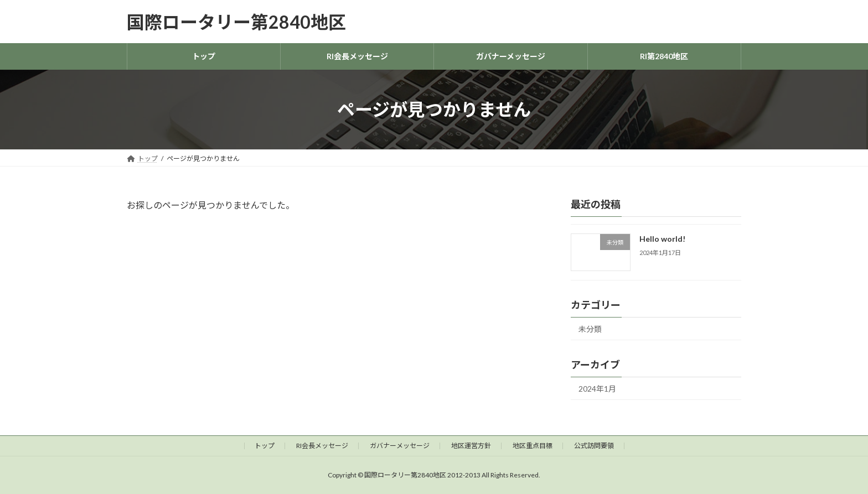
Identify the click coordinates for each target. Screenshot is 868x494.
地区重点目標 (533, 446)
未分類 (590, 329)
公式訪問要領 (594, 446)
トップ (265, 446)
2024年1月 (597, 389)
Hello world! (662, 239)
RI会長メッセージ (322, 446)
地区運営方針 (471, 446)
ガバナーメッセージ (400, 446)
